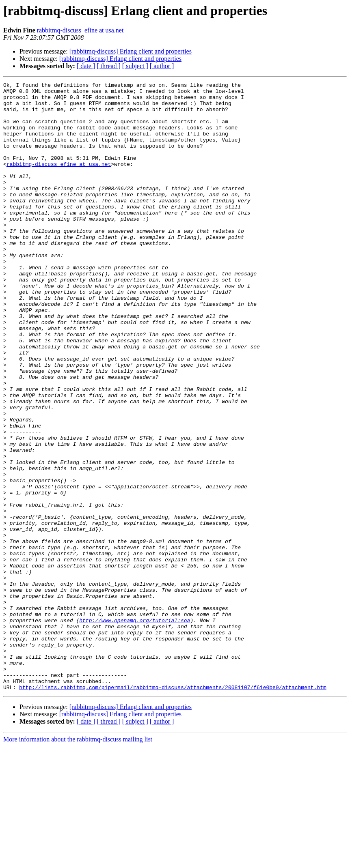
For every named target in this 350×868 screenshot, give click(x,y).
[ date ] (86, 66)
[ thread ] (109, 66)
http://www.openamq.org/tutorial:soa (135, 728)
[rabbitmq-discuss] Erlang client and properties (131, 51)
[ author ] (162, 66)
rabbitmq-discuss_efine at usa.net (80, 30)
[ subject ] (135, 66)
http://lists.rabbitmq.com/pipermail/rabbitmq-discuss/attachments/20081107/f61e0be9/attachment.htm (173, 809)
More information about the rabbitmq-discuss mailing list (78, 861)
